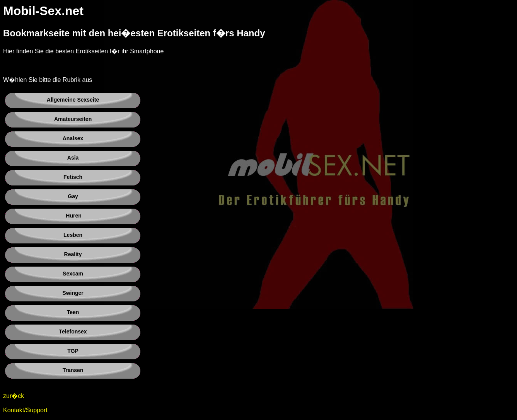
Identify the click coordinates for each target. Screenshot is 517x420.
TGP (73, 351)
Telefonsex (73, 332)
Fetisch (73, 177)
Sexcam (73, 274)
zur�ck (14, 396)
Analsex (73, 138)
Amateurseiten (73, 119)
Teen (73, 312)
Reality (73, 254)
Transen (73, 370)
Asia (73, 158)
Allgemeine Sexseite (73, 100)
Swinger (73, 293)
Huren (73, 216)
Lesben (73, 235)
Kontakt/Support (25, 410)
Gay (73, 196)
